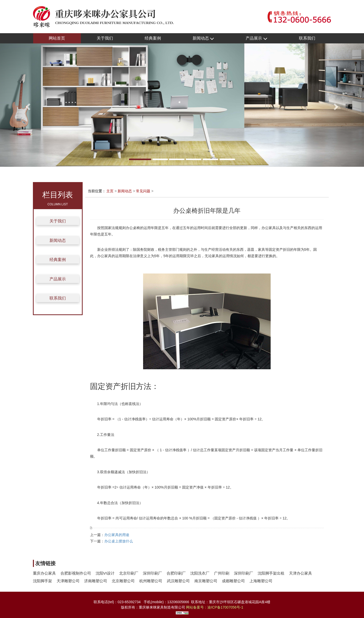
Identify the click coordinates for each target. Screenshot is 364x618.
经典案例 (153, 38)
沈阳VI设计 (105, 573)
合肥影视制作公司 (76, 573)
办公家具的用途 (117, 535)
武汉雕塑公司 (178, 581)
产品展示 (256, 38)
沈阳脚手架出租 (271, 573)
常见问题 (143, 191)
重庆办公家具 (44, 573)
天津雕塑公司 (68, 581)
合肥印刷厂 (176, 573)
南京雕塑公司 (206, 581)
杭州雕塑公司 (151, 581)
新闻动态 (203, 38)
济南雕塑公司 (96, 581)
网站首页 (57, 38)
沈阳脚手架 (42, 581)
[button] (27, 105)
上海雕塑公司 (261, 581)
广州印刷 (222, 573)
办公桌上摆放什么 (119, 541)
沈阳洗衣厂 (200, 573)
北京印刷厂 (129, 573)
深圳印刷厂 (152, 573)
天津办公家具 (300, 573)
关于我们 (105, 38)
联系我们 (307, 38)
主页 (110, 191)
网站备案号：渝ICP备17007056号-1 (215, 607)
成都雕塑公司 (233, 581)
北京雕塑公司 (123, 581)
